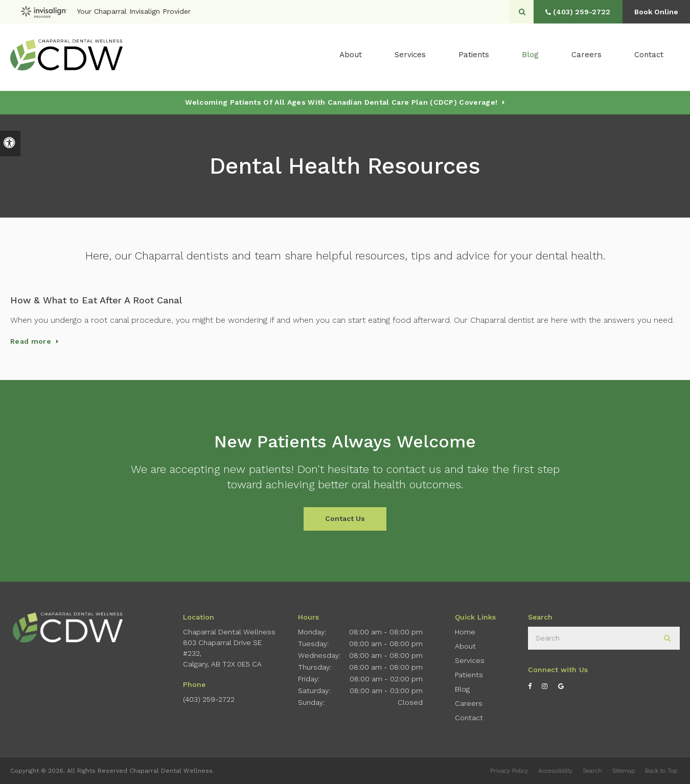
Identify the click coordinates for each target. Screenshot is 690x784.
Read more (31, 341)
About (465, 646)
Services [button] (410, 57)
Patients (474, 57)
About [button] (351, 57)
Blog (530, 57)
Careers (586, 57)
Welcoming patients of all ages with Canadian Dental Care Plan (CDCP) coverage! (341, 102)
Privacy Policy (509, 771)
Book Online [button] (654, 12)
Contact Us (345, 518)
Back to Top (661, 771)
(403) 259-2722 (209, 699)
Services (470, 660)
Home (465, 632)
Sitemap (624, 771)
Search (592, 771)
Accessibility (555, 771)
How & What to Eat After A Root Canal (96, 300)
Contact (649, 57)
